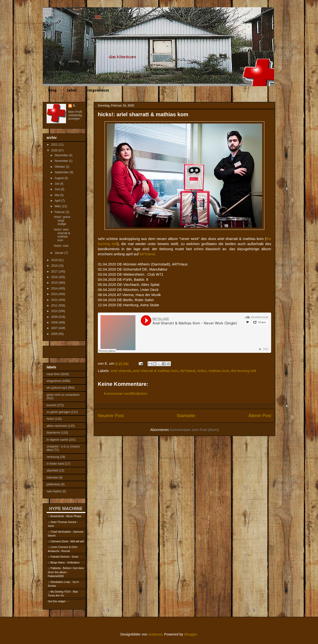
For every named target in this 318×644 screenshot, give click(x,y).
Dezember (62, 155)
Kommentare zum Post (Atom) (194, 430)
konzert (51, 405)
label (72, 90)
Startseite (186, 416)
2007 (55, 328)
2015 (55, 283)
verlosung (53, 457)
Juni (58, 189)
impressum (98, 90)
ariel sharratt (121, 371)
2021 (55, 145)
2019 (55, 260)
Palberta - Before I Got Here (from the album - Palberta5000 (66, 572)
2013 (55, 294)
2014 (55, 289)
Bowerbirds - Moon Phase (66, 516)
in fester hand (55, 464)
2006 (55, 334)
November (62, 161)
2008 (55, 322)
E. (74, 106)
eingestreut (54, 381)
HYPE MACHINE (66, 508)
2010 (55, 311)
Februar (60, 212)
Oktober (60, 167)
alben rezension (57, 426)
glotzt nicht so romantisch (63, 395)
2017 (55, 272)
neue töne (53, 374)
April (58, 201)
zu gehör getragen (58, 412)
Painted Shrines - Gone (64, 557)
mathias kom (219, 371)
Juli (57, 184)
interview (52, 478)
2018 (55, 266)
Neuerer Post (111, 416)
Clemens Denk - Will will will (67, 541)
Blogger (190, 634)
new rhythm (54, 491)
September (62, 172)
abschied (52, 471)
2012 (55, 300)
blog (52, 90)
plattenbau (53, 484)
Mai (57, 195)
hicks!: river (61, 246)
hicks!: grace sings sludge (62, 220)
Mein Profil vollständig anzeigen (75, 115)
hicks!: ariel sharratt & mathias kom (62, 235)
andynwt (155, 634)
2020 (55, 150)
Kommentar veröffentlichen (126, 393)
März (58, 206)
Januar (59, 253)
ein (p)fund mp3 (57, 388)
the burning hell (244, 371)
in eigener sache (57, 440)
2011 (55, 305)
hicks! (202, 371)
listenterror (54, 433)
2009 (55, 317)
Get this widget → (58, 601)
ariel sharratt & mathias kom (155, 371)
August (60, 178)
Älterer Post (260, 416)
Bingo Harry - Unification (65, 562)
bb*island (147, 254)
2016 (55, 277)
